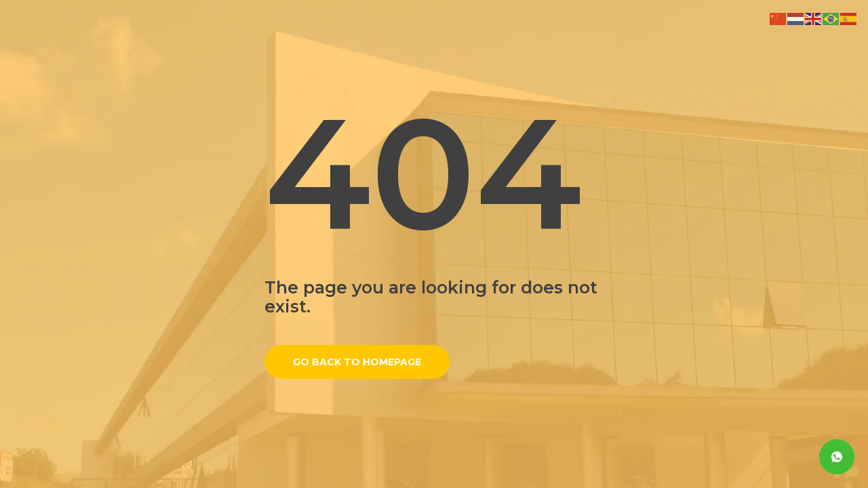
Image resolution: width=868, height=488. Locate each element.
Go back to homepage (357, 362)
